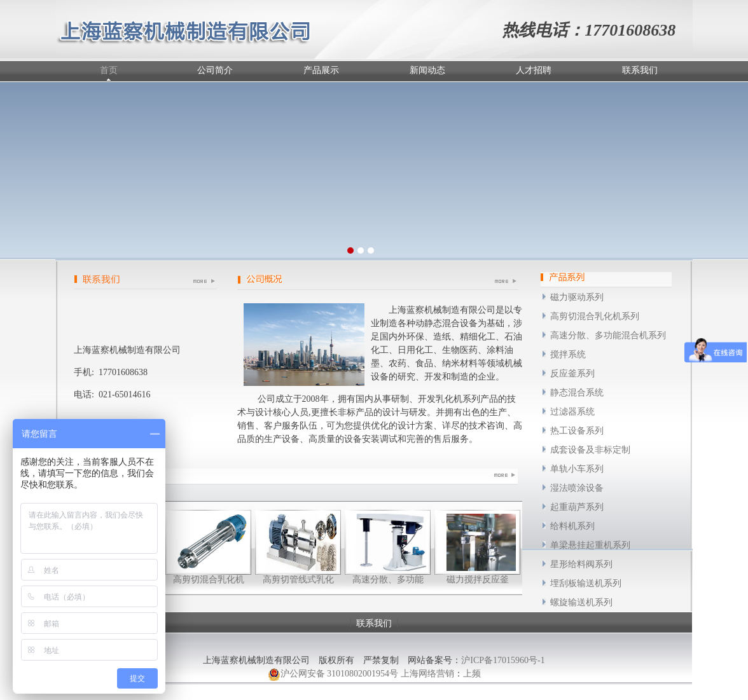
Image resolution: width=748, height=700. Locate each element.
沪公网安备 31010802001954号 (333, 674)
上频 (472, 674)
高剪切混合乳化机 (209, 580)
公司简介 (215, 70)
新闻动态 (427, 70)
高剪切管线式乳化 (298, 580)
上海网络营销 (427, 674)
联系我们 (640, 70)
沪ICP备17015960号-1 (503, 660)
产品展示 (321, 70)
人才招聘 (534, 70)
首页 (109, 70)
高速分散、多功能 (388, 580)
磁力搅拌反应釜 (478, 580)
